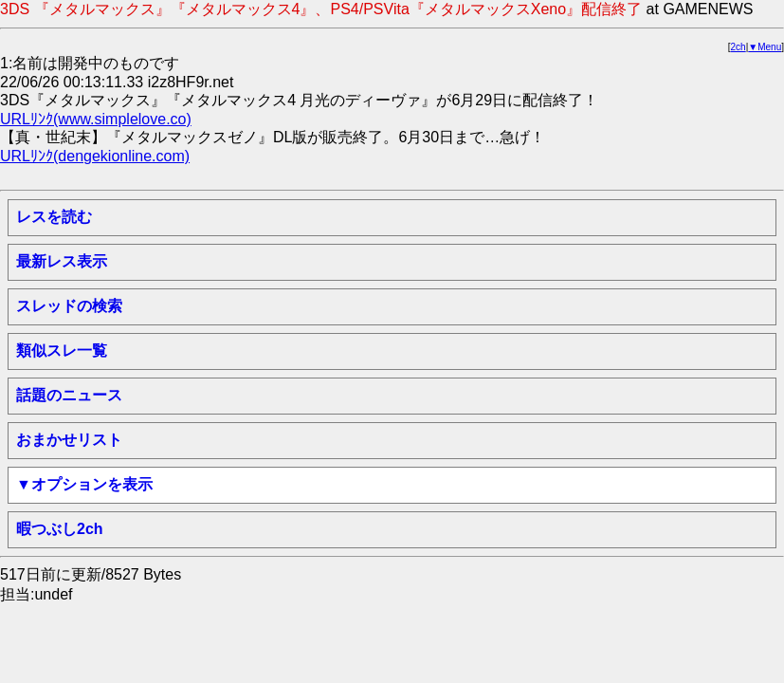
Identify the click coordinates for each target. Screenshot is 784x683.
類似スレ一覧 (62, 351)
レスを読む (54, 217)
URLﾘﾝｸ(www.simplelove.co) (96, 119)
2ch (738, 47)
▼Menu (765, 47)
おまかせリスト (69, 440)
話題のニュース (69, 395)
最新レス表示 (62, 261)
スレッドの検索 (69, 306)
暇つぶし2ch (60, 529)
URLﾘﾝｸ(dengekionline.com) (95, 156)
